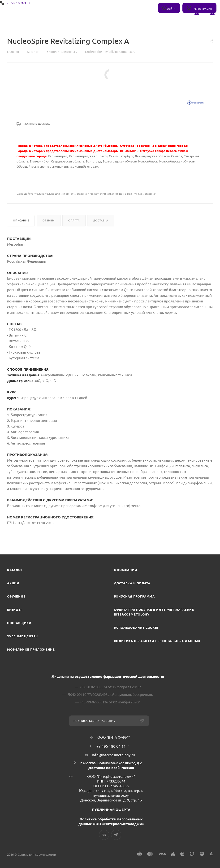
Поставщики (19, 623)
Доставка (101, 220)
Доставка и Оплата (132, 583)
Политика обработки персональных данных (157, 641)
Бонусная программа (134, 596)
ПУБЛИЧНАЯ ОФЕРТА (111, 810)
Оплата (74, 220)
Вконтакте (104, 835)
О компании (126, 570)
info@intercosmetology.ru (113, 755)
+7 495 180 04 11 (18, 3)
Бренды (14, 610)
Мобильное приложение (31, 649)
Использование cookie (136, 628)
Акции (13, 583)
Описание (21, 220)
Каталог (15, 570)
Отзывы (49, 220)
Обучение (16, 596)
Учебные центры (23, 636)
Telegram (116, 835)
